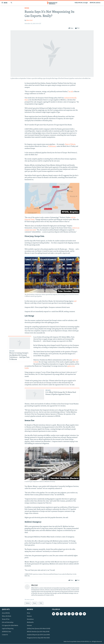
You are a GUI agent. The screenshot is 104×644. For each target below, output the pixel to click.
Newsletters (30, 619)
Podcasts (29, 626)
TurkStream (52, 146)
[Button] (71, 28)
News (29, 613)
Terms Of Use (6, 619)
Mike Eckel (29, 20)
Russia (27, 8)
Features (29, 616)
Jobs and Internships (8, 622)
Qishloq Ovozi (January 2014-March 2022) (39, 629)
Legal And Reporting (8, 629)
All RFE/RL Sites (6, 632)
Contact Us (5, 635)
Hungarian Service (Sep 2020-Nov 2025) (38, 638)
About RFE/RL (6, 613)
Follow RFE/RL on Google (81, 3)
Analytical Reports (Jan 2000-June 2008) (38, 635)
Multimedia (30, 622)
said (75, 301)
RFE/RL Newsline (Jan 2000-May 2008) (38, 632)
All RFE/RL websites (95, 3)
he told (71, 92)
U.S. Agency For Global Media (10, 626)
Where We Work (7, 616)
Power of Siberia (70, 144)
